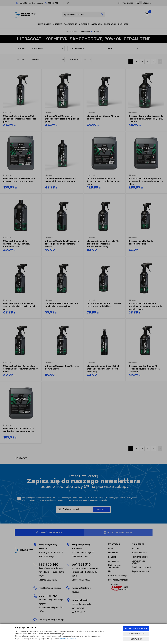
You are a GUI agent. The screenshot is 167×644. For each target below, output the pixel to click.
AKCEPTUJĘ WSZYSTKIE (136, 628)
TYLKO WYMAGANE (136, 634)
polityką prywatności (68, 638)
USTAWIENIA (136, 639)
